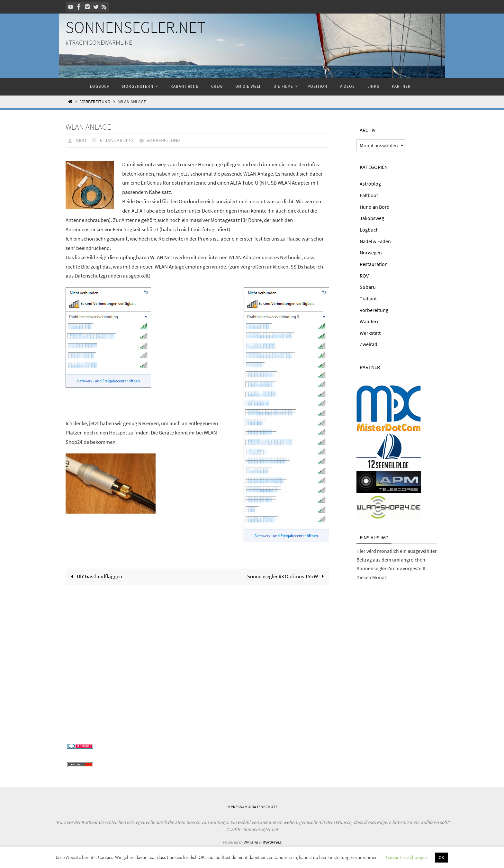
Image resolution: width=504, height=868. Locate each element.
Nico (81, 140)
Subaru (368, 286)
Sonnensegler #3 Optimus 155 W (287, 576)
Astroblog (370, 184)
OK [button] (441, 858)
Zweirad (369, 342)
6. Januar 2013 (117, 140)
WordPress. (272, 840)
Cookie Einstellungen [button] (406, 857)
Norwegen (371, 251)
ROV (364, 274)
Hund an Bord (375, 206)
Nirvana (251, 840)
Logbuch (369, 229)
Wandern (370, 320)
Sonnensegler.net (135, 27)
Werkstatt (370, 331)
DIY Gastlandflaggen (95, 576)
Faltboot (369, 195)
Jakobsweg (372, 218)
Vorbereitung (95, 102)
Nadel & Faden (375, 240)
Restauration (374, 263)
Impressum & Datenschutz (252, 804)
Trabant (368, 297)
